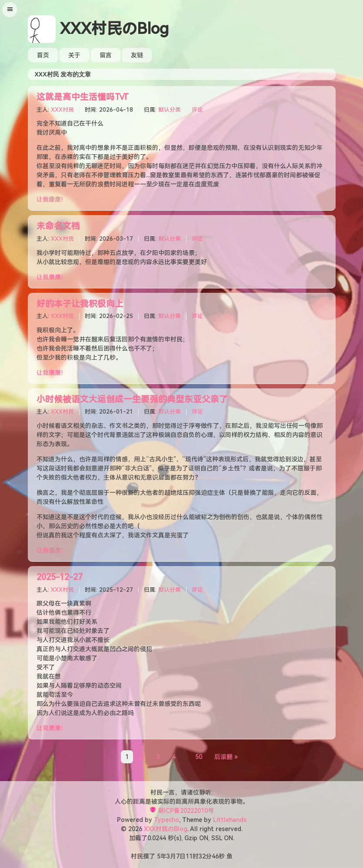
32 (202, 856)
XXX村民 (62, 110)
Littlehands (230, 820)
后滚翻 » (226, 757)
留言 (106, 55)
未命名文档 (58, 226)
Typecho (167, 820)
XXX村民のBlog (114, 29)
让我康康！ (52, 199)
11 (189, 856)
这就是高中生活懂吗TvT (83, 97)
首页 (43, 55)
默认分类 (170, 110)
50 (199, 757)
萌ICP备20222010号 (186, 811)
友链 (137, 55)
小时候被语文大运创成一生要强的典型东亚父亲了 (132, 399)
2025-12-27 (60, 577)
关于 (74, 55)
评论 (197, 110)
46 (215, 856)
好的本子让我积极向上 (80, 304)
